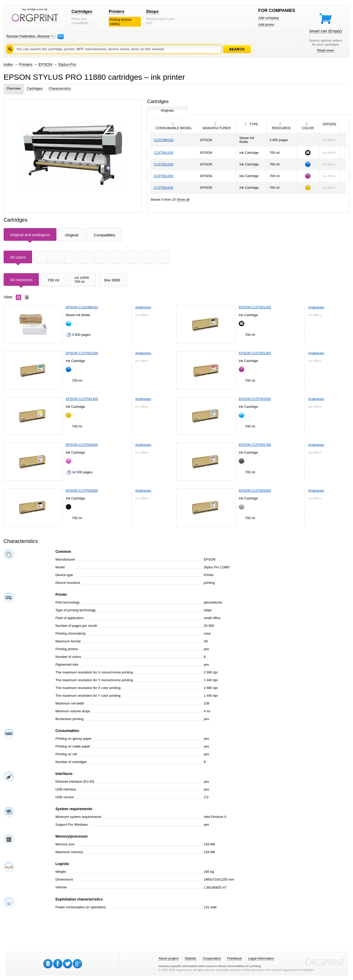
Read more (326, 50)
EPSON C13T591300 (255, 353)
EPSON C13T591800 (82, 491)
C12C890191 (164, 140)
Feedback (235, 958)
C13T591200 (164, 164)
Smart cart (326, 31)
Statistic (191, 958)
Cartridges (82, 12)
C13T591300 (164, 176)
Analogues (143, 307)
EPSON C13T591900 (255, 491)
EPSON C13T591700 (255, 445)
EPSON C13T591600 (82, 445)
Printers (117, 12)
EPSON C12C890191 (82, 307)
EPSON (45, 64)
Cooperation (212, 958)
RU (53, 36)
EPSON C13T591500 (255, 399)
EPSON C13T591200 (82, 353)
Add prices (266, 24)
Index (8, 64)
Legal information (261, 958)
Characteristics (60, 88)
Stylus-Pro (67, 64)
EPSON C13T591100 (255, 307)
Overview (14, 88)
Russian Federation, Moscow (28, 36)
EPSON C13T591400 (82, 399)
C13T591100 (164, 153)
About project (168, 958)
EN (61, 36)
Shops (152, 12)
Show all (183, 199)
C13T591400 (164, 188)
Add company (269, 18)
